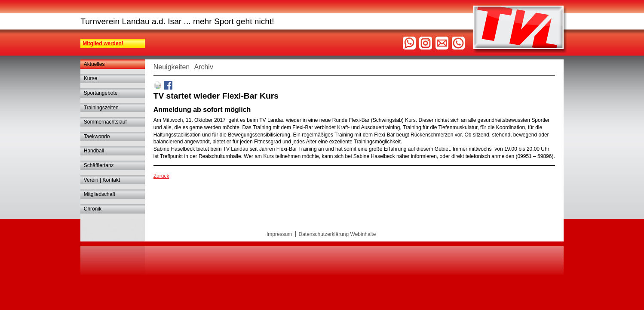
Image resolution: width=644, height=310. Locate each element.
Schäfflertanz (99, 165)
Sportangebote (101, 93)
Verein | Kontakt (102, 180)
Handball (94, 151)
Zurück (161, 176)
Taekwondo (97, 136)
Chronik (93, 209)
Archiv (203, 67)
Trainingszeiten (101, 108)
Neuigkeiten (172, 67)
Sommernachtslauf (105, 122)
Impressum (279, 234)
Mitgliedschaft (100, 194)
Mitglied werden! (103, 43)
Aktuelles (94, 64)
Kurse (90, 78)
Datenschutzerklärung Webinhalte (337, 234)
